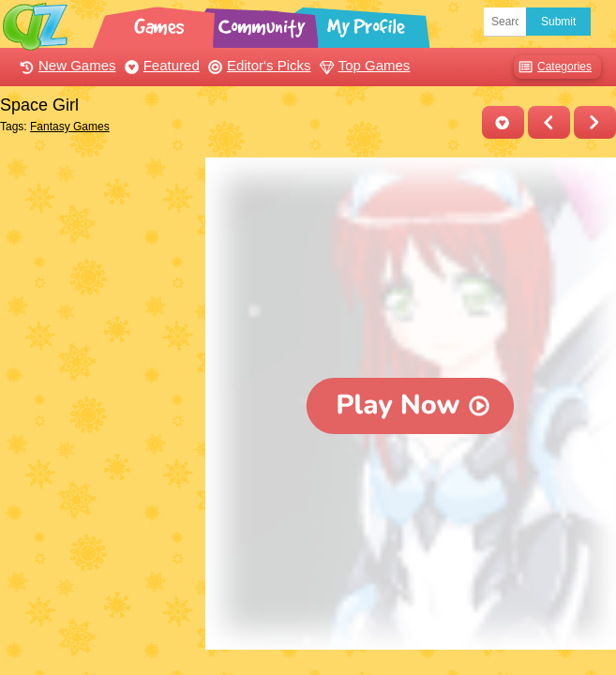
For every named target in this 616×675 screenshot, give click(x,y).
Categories (553, 67)
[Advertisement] (98, 251)
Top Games (363, 65)
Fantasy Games (70, 127)
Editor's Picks (257, 65)
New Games (66, 65)
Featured (160, 65)
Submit (558, 22)
